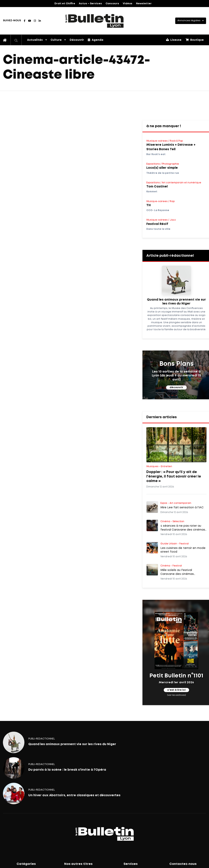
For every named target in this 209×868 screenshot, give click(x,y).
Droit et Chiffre (65, 4)
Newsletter (144, 4)
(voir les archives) (177, 695)
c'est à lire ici (176, 690)
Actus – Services (90, 4)
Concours (112, 4)
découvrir (176, 387)
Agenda (96, 40)
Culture (56, 40)
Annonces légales (189, 21)
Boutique (195, 40)
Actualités (35, 40)
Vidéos (128, 4)
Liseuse (174, 40)
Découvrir (77, 40)
